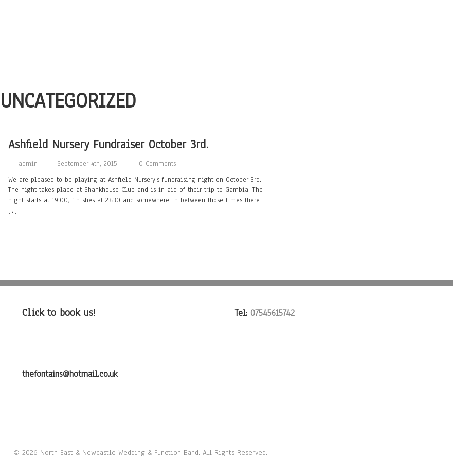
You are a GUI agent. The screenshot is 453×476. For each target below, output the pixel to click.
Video (324, 33)
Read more (29, 234)
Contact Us (406, 33)
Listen (245, 33)
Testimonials (178, 52)
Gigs (360, 33)
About (165, 33)
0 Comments (157, 164)
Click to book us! (59, 313)
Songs (205, 33)
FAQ (226, 52)
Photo (285, 33)
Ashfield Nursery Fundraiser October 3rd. (108, 144)
